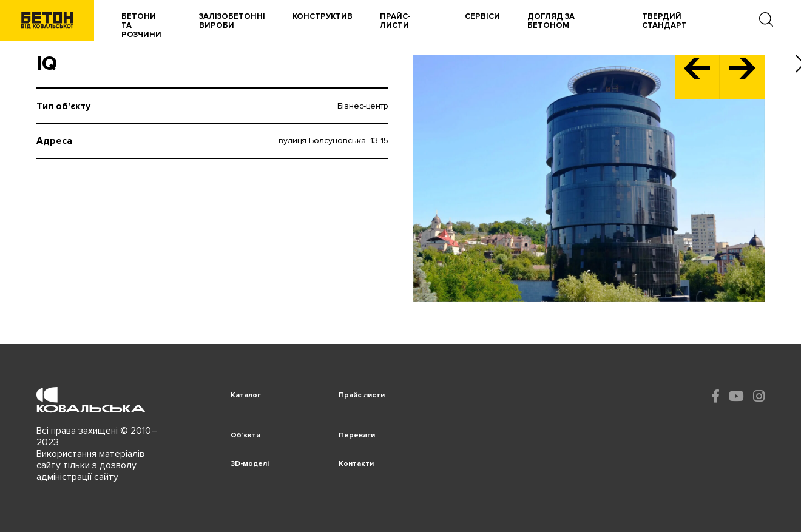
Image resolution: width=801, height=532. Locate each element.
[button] (697, 77)
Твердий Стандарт (664, 21)
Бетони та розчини (141, 26)
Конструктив (323, 17)
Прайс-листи (395, 21)
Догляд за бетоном (551, 21)
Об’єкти (245, 436)
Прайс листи (362, 396)
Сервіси (482, 17)
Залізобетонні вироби (232, 21)
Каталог (246, 396)
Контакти (356, 464)
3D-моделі (250, 464)
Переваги (357, 436)
